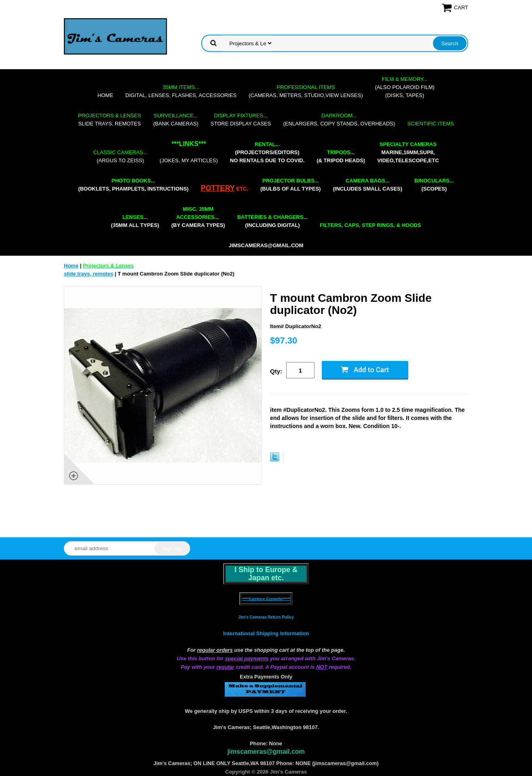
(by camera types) (198, 217)
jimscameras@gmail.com (266, 245)
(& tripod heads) (341, 156)
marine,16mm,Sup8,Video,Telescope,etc (408, 152)
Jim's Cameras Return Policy (266, 617)
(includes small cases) (367, 185)
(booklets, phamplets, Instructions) (133, 185)
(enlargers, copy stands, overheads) (339, 120)
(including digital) (273, 221)
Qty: (276, 371)
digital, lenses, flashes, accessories (181, 91)
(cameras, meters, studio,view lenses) (306, 91)
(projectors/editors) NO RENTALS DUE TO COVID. (267, 152)
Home (105, 95)
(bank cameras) (176, 120)
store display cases (241, 120)
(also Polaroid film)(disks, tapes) (405, 87)
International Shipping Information (266, 633)
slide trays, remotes (110, 120)
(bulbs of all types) (291, 185)
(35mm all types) (135, 221)
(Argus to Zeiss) (120, 156)
